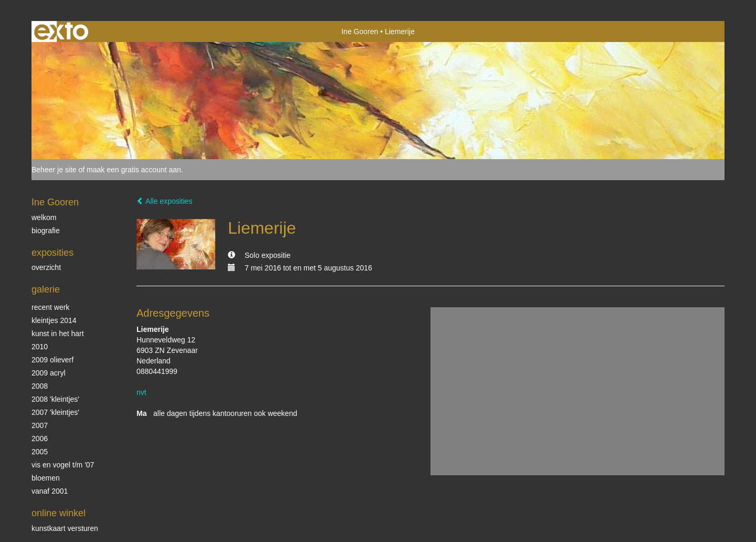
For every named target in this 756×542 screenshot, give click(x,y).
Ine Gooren (360, 32)
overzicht (46, 267)
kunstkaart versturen (65, 528)
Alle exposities (165, 201)
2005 (40, 452)
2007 (40, 425)
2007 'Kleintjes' (55, 412)
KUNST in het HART (58, 333)
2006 (40, 439)
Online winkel (59, 513)
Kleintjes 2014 (54, 320)
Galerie (46, 289)
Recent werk (50, 307)
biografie (46, 231)
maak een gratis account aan (134, 170)
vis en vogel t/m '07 (63, 465)
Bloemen (46, 478)
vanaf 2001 (50, 491)
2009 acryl (49, 373)
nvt (141, 392)
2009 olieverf (52, 360)
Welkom (44, 217)
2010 (40, 347)
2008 (40, 386)
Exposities (52, 253)
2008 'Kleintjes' (55, 399)
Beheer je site (54, 170)
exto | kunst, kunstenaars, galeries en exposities (61, 32)
